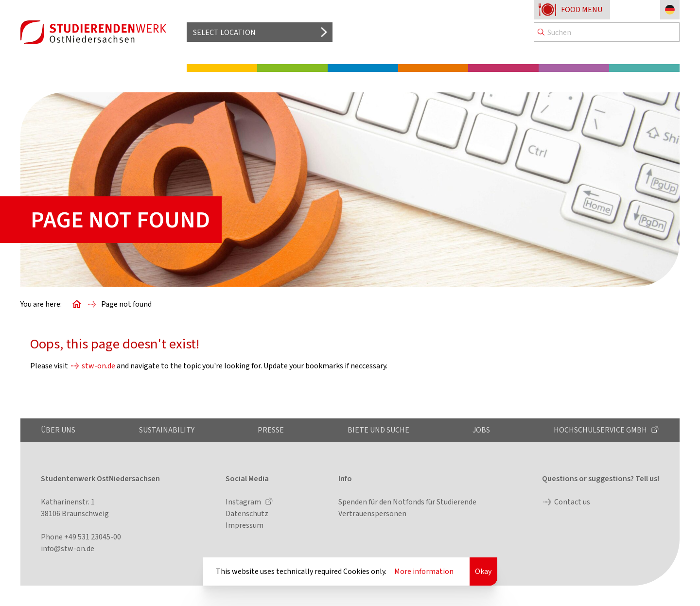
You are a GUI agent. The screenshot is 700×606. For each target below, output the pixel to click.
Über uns (58, 430)
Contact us (572, 502)
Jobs (481, 430)
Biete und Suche (378, 430)
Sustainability (167, 430)
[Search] (607, 32)
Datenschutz (247, 513)
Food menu (582, 9)
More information (424, 571)
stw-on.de (98, 366)
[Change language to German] (670, 10)
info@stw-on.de (68, 548)
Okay (483, 571)
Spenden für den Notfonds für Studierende (407, 502)
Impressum (245, 525)
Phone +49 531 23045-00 (81, 537)
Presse (271, 430)
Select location (224, 32)
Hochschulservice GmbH (601, 430)
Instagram (244, 502)
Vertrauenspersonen (372, 513)
